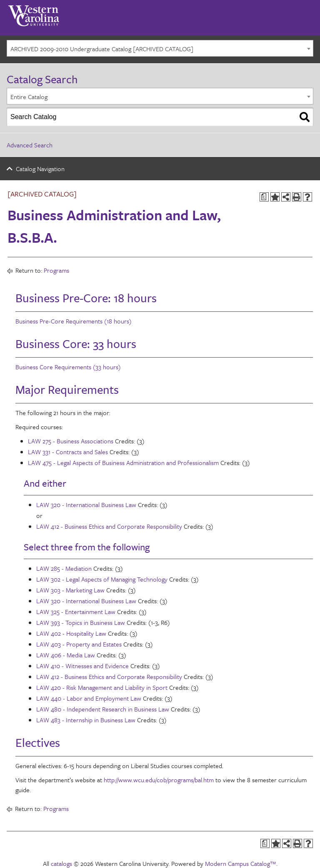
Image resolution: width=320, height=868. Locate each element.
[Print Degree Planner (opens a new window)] (264, 197)
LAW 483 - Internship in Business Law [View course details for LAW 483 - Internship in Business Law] (86, 720)
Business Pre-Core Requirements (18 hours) (74, 321)
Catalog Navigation (40, 169)
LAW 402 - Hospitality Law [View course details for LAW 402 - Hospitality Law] (71, 633)
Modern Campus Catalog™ (241, 863)
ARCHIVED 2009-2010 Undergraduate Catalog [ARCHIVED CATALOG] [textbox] (102, 49)
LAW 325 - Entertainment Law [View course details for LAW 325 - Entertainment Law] (76, 612)
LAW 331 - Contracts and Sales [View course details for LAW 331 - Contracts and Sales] (68, 452)
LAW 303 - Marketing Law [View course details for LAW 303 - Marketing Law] (70, 590)
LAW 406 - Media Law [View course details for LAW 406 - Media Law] (66, 655)
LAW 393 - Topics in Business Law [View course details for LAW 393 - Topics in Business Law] (81, 622)
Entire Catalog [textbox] (29, 97)
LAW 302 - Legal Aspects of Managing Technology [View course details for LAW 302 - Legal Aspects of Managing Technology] (102, 579)
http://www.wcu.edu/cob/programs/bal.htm (159, 780)
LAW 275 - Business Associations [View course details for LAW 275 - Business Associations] (71, 441)
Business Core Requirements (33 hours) (68, 367)
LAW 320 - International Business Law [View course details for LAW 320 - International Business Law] (86, 505)
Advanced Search (30, 145)
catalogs (61, 863)
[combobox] (160, 48)
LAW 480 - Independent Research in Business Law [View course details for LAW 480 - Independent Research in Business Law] (103, 709)
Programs (56, 270)
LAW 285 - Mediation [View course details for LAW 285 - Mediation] (64, 568)
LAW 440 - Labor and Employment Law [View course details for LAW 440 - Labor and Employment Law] (89, 698)
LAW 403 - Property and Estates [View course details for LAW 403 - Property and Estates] (79, 644)
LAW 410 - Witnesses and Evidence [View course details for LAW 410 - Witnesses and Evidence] (82, 666)
